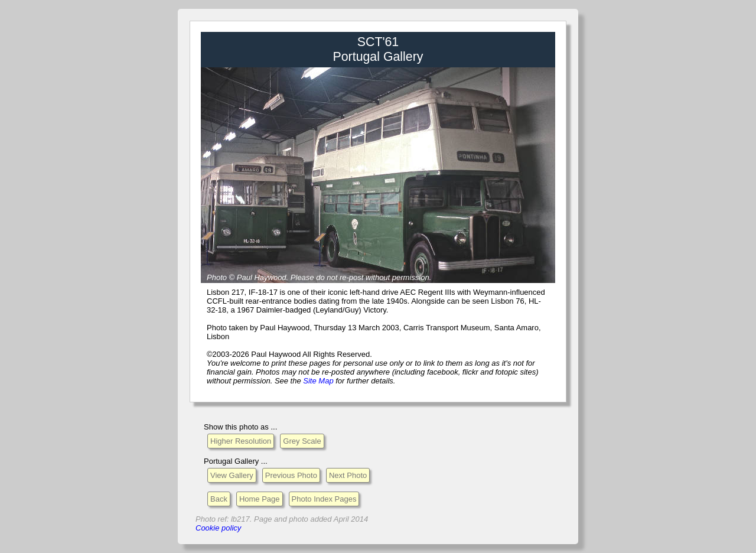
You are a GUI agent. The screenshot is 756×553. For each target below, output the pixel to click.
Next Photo (348, 475)
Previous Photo (291, 475)
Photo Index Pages (324, 499)
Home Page (260, 499)
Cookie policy (218, 528)
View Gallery (232, 475)
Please (302, 277)
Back (219, 499)
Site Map (318, 381)
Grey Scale (302, 441)
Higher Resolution (241, 441)
